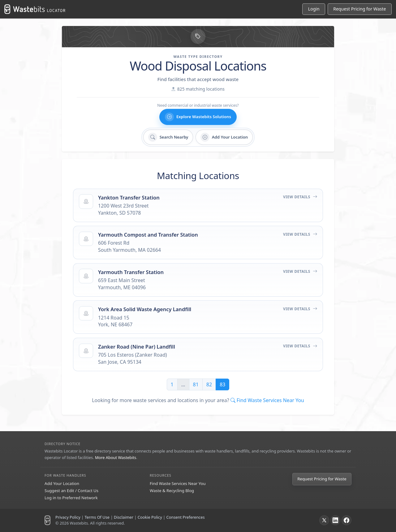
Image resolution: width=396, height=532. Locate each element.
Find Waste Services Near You (178, 483)
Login (314, 9)
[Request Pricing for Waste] (360, 9)
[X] (324, 520)
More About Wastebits (116, 457)
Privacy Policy (68, 517)
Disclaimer (124, 517)
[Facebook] (346, 520)
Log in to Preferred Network (71, 498)
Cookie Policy (150, 517)
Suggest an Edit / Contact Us (71, 491)
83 (222, 384)
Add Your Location (62, 483)
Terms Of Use (97, 517)
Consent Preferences (185, 517)
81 (196, 384)
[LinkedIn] (335, 520)
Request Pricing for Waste (322, 479)
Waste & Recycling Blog (172, 491)
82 (209, 384)
